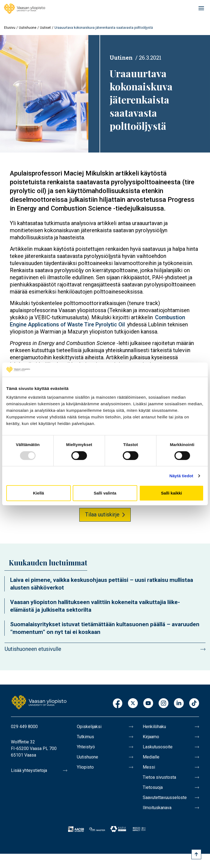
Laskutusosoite (158, 747)
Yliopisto (85, 767)
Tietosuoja (153, 787)
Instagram (164, 704)
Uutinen (121, 58)
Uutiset (45, 28)
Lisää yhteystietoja (29, 770)
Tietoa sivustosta (159, 777)
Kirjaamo (151, 737)
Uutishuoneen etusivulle (33, 649)
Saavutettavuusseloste (165, 797)
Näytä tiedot (181, 476)
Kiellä (39, 493)
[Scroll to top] (196, 854)
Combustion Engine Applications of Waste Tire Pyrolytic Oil (97, 321)
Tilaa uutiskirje (102, 515)
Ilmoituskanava (157, 808)
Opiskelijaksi (89, 727)
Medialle (151, 757)
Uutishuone (28, 28)
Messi (149, 767)
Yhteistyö (86, 747)
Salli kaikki (172, 493)
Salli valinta (105, 493)
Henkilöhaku (154, 727)
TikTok (194, 704)
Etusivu (10, 28)
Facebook (118, 704)
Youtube (148, 704)
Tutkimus (85, 737)
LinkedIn (179, 704)
